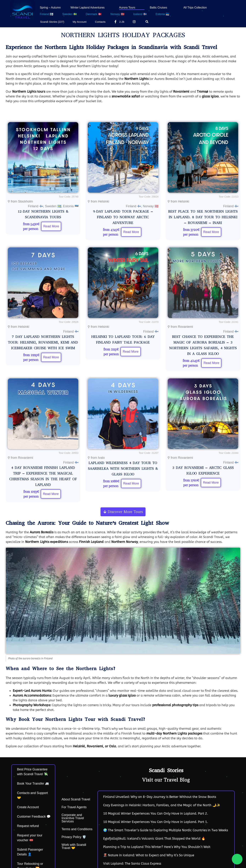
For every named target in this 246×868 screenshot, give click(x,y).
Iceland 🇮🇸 (140, 14)
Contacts (100, 22)
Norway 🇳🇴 (117, 14)
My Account (80, 22)
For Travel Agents (74, 807)
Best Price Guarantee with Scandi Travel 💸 (32, 772)
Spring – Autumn (50, 8)
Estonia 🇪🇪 (163, 14)
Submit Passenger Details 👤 (30, 852)
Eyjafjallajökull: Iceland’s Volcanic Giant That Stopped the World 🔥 (154, 839)
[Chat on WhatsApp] (237, 859)
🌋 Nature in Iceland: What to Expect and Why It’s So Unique (149, 855)
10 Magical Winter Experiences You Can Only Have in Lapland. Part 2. (156, 814)
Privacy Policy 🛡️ (74, 837)
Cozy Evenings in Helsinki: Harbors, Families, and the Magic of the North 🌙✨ (162, 805)
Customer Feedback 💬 (34, 817)
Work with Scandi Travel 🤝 (74, 846)
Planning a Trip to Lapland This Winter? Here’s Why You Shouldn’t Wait (157, 847)
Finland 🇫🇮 (47, 14)
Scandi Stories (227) (52, 22)
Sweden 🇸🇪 (69, 14)
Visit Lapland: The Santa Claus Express (132, 864)
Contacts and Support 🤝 (32, 795)
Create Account (28, 807)
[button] (123, 512)
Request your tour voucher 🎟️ (30, 838)
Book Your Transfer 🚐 (33, 784)
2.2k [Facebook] (119, 22)
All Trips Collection (195, 8)
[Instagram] (135, 22)
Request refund (28, 826)
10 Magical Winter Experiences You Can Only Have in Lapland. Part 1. (156, 822)
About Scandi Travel (76, 799)
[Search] (148, 22)
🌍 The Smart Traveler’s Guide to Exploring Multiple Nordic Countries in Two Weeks (166, 830)
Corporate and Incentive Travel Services (73, 818)
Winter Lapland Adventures (88, 8)
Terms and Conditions (77, 829)
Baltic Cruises (158, 8)
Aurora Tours (127, 8)
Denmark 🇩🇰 (94, 14)
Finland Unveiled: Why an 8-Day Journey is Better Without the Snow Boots (160, 797)
